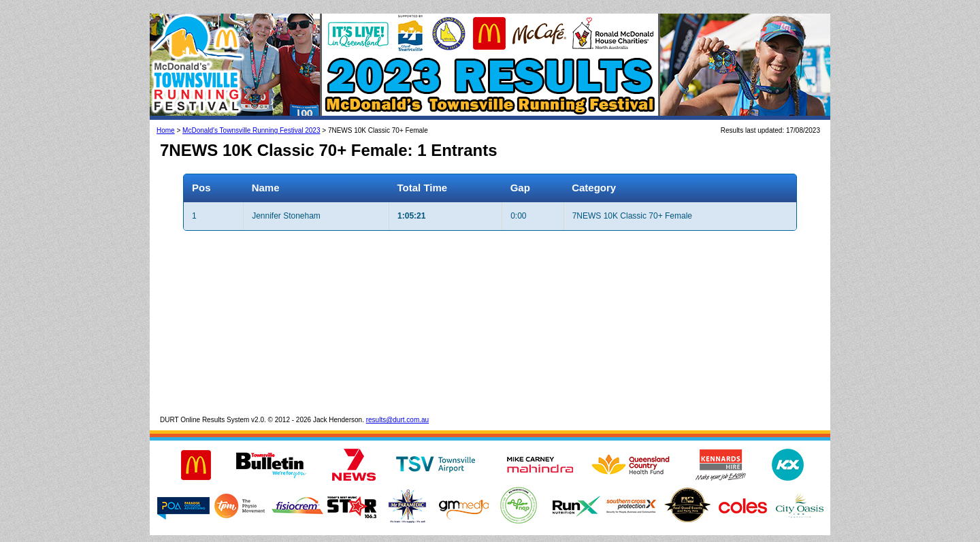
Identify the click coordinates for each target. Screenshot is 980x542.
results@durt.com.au (397, 420)
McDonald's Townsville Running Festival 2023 (251, 130)
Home (166, 130)
